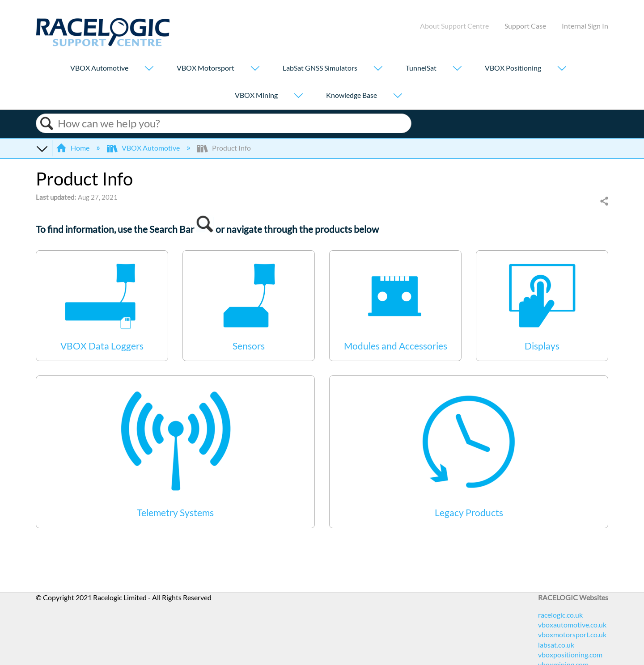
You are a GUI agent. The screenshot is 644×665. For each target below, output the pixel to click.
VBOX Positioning (513, 68)
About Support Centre (454, 26)
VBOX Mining (256, 95)
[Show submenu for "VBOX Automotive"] (149, 69)
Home (73, 148)
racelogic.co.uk (560, 615)
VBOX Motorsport (205, 68)
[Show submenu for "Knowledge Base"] (398, 96)
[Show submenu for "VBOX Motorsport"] (255, 69)
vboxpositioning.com (570, 654)
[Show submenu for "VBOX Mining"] (298, 96)
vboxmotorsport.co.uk (572, 634)
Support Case (525, 26)
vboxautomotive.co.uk (572, 625)
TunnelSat (421, 68)
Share (604, 202)
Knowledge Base (352, 95)
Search (47, 124)
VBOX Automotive (99, 68)
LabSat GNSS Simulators (320, 68)
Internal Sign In (585, 26)
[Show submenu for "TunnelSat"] (457, 69)
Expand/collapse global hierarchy (42, 148)
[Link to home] (103, 44)
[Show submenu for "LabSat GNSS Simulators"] (378, 69)
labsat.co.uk (556, 645)
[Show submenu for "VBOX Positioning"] (562, 69)
